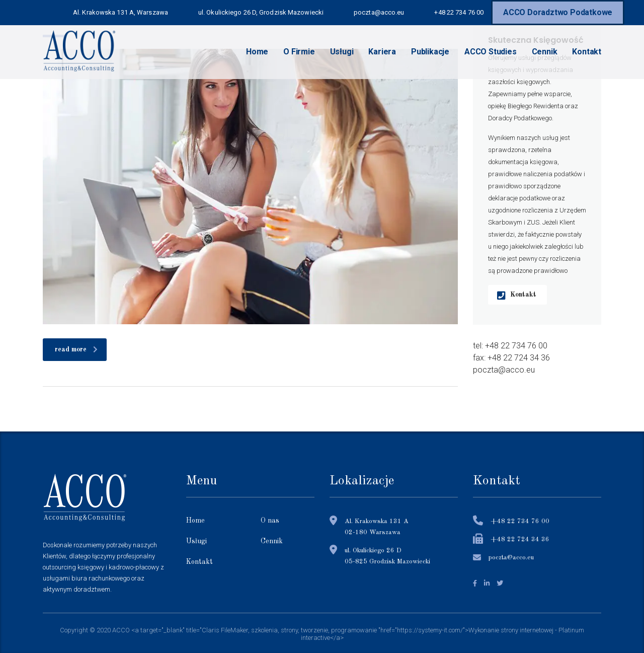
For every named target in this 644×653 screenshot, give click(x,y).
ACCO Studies (491, 52)
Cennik (545, 52)
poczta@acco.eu (511, 558)
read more (76, 350)
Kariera (382, 52)
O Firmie (299, 52)
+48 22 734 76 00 (520, 521)
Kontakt (587, 52)
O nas (270, 521)
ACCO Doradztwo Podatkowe (558, 12)
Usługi (342, 52)
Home (257, 52)
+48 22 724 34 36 (520, 539)
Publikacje (430, 52)
